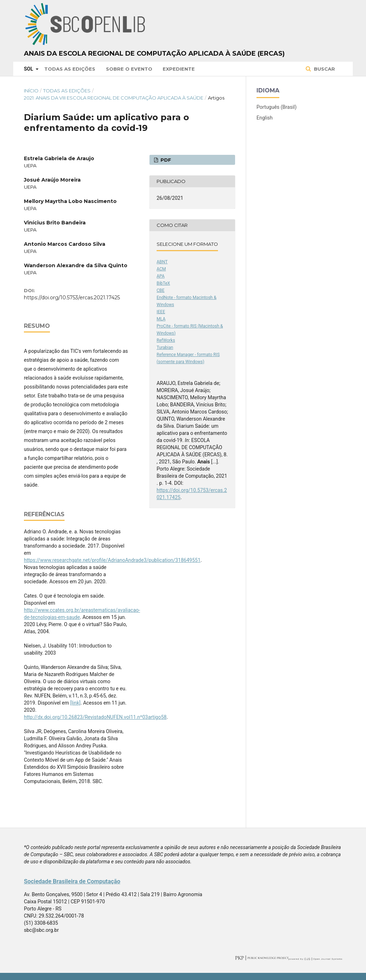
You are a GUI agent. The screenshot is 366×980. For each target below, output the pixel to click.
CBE (161, 290)
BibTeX (163, 283)
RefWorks (166, 340)
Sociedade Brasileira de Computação (72, 881)
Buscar (324, 69)
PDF (165, 160)
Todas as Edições (70, 69)
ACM (161, 269)
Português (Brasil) (276, 107)
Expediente (179, 69)
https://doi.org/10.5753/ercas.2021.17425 (72, 298)
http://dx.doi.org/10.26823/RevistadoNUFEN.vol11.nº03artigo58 (95, 717)
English (265, 118)
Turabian (165, 347)
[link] (75, 703)
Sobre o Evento (129, 69)
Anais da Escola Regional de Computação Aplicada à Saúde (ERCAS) (154, 54)
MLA (161, 319)
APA (161, 276)
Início (31, 91)
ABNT (162, 262)
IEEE (161, 312)
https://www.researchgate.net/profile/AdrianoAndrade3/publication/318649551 (112, 560)
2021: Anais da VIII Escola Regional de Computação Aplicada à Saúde (114, 98)
